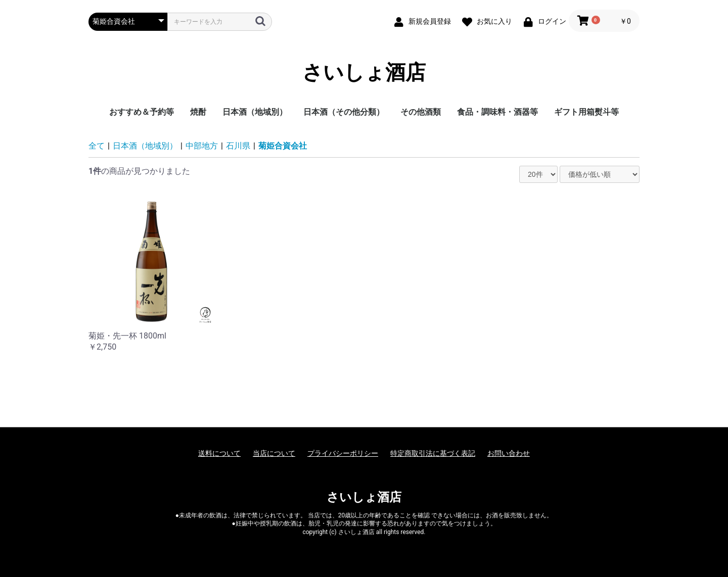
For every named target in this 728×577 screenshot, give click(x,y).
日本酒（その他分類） (344, 112)
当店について (274, 453)
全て (97, 146)
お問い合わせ (509, 453)
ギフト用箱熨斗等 (586, 112)
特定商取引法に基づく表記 (433, 453)
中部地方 (202, 146)
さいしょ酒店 (364, 73)
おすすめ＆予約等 (142, 112)
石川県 (238, 146)
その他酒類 (421, 112)
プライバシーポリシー (343, 453)
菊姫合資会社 (283, 146)
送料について (219, 453)
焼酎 (198, 112)
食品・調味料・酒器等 (497, 112)
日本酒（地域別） (255, 112)
